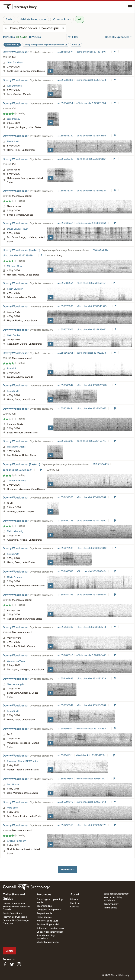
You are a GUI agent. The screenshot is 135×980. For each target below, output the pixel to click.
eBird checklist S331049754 (91, 755)
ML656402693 (65, 679)
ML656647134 (65, 103)
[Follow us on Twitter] (12, 964)
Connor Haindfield (17, 481)
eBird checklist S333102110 (91, 159)
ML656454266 (65, 595)
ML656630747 (65, 223)
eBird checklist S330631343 (91, 802)
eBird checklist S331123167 (91, 283)
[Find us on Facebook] (5, 964)
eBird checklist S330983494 (92, 571)
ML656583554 (65, 283)
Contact (74, 907)
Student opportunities (48, 942)
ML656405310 (65, 655)
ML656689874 (65, 52)
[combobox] (34, 28)
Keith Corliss (13, 335)
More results (68, 870)
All (80, 19)
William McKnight (16, 447)
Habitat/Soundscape (33, 19)
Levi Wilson (13, 785)
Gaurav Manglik (15, 684)
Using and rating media (49, 910)
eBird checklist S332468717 (92, 441)
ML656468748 (65, 571)
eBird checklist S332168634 (18, 470)
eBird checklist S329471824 (91, 103)
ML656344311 (65, 755)
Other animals (62, 19)
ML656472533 (65, 548)
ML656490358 (65, 521)
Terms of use (111, 908)
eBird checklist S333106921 (92, 191)
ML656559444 (65, 409)
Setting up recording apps (50, 928)
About (75, 895)
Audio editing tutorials (48, 924)
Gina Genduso (15, 63)
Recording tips (44, 906)
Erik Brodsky (14, 119)
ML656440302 (65, 627)
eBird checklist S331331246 (91, 52)
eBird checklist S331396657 (92, 595)
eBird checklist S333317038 (91, 80)
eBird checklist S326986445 (92, 655)
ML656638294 (65, 191)
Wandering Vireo (16, 661)
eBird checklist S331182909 (92, 679)
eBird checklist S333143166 (92, 136)
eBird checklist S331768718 (92, 627)
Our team (75, 903)
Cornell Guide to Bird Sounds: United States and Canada (17, 907)
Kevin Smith (13, 142)
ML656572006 (65, 330)
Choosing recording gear (50, 932)
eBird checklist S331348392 (91, 729)
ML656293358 (65, 825)
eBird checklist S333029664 (92, 223)
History (74, 899)
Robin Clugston (15, 289)
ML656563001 (65, 353)
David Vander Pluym (18, 229)
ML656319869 (65, 779)
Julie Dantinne (14, 86)
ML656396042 (65, 705)
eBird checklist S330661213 (91, 779)
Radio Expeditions (12, 913)
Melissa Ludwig (15, 531)
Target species (44, 917)
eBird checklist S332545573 (92, 306)
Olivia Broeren (15, 577)
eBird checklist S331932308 (91, 353)
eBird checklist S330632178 (92, 825)
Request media (44, 913)
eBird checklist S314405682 (92, 497)
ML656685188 (65, 80)
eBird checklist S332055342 (92, 548)
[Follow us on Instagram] (19, 964)
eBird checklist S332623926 (92, 385)
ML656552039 (65, 441)
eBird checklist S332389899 (18, 256)
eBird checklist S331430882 (92, 705)
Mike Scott (13, 808)
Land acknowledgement (117, 894)
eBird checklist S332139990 (92, 521)
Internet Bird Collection (15, 917)
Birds (9, 19)
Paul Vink (12, 369)
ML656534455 (101, 464)
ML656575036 (65, 306)
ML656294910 (65, 802)
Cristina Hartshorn (17, 841)
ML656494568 (65, 497)
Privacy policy (111, 904)
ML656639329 (65, 159)
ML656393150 (65, 729)
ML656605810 (101, 250)
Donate (9, 951)
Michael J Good (15, 266)
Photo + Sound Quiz (47, 921)
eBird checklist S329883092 (92, 330)
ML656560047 (65, 385)
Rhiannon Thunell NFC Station (23, 761)
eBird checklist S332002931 (92, 409)
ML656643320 (65, 136)
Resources (44, 895)
